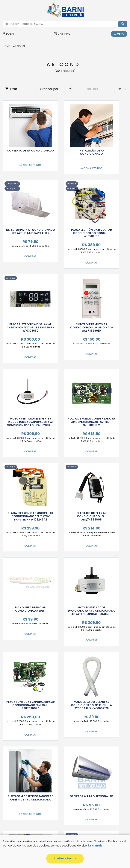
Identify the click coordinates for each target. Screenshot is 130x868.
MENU (119, 34)
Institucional (16, 767)
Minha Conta (16, 749)
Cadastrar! (108, 734)
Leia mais (95, 845)
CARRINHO (62, 34)
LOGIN (8, 34)
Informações (16, 758)
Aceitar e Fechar (65, 858)
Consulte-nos (20, 157)
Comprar (104, 173)
